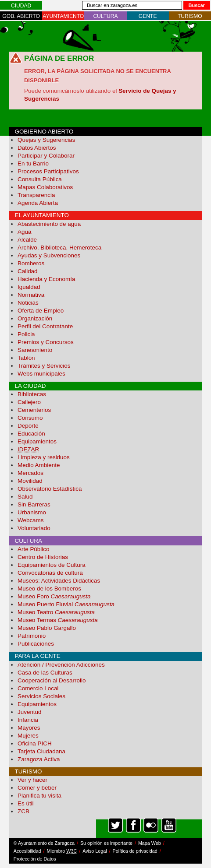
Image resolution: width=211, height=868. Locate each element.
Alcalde (27, 240)
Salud (25, 497)
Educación (31, 434)
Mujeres (28, 736)
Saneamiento (35, 350)
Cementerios (34, 410)
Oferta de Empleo (41, 311)
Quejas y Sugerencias (46, 140)
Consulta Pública (40, 179)
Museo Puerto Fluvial (66, 604)
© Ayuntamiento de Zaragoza (44, 843)
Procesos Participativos (48, 171)
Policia (26, 334)
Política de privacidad (135, 851)
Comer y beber (37, 788)
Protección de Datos (35, 859)
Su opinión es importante (106, 843)
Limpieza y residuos (44, 457)
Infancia (28, 720)
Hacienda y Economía (46, 279)
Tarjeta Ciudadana (41, 751)
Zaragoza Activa (39, 759)
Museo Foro (54, 596)
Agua (24, 232)
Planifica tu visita (39, 796)
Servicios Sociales (41, 696)
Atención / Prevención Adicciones (61, 665)
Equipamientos (37, 441)
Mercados (30, 473)
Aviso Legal (95, 851)
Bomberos (31, 263)
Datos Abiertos (37, 148)
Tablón (26, 358)
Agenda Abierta (38, 203)
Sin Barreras (34, 504)
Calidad (28, 271)
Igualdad (29, 287)
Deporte (28, 426)
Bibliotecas (32, 394)
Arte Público (33, 549)
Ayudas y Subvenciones (49, 255)
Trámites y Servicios (44, 366)
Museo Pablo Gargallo (47, 628)
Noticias (28, 303)
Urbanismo (32, 512)
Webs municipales (41, 374)
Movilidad (30, 481)
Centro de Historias (43, 557)
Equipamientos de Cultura (52, 565)
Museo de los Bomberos (49, 589)
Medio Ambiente (39, 465)
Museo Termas (58, 620)
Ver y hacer (32, 780)
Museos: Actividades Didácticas (59, 581)
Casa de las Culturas (45, 673)
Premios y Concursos (46, 342)
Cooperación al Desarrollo (52, 680)
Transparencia (36, 195)
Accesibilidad (27, 851)
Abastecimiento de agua (49, 224)
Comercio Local (38, 688)
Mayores (29, 728)
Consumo (30, 418)
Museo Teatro (56, 612)
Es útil (26, 803)
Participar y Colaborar (46, 156)
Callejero (29, 402)
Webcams (31, 520)
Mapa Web (150, 843)
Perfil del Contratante (45, 326)
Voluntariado (34, 528)
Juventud (30, 712)
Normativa (31, 295)
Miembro (62, 851)
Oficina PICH (35, 743)
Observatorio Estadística (50, 489)
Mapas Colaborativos (45, 187)
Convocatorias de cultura (50, 573)
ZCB (23, 811)
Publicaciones (36, 644)
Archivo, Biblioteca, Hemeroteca (59, 248)
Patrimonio (32, 636)
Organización (35, 318)
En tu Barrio (33, 163)
